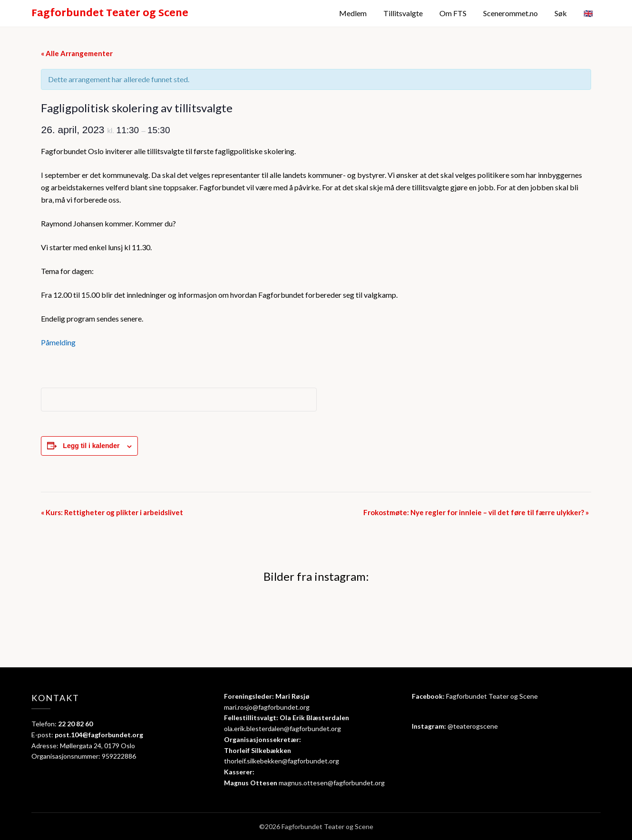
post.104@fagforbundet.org (99, 735)
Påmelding (58, 342)
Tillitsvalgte (403, 13)
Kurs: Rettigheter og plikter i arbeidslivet (112, 512)
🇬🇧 (588, 13)
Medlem (353, 13)
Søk (561, 13)
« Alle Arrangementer (77, 53)
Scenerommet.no (510, 13)
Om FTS (453, 13)
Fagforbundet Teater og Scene (110, 14)
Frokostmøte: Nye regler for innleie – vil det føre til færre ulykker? (476, 512)
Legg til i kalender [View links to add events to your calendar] (91, 446)
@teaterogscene (473, 726)
